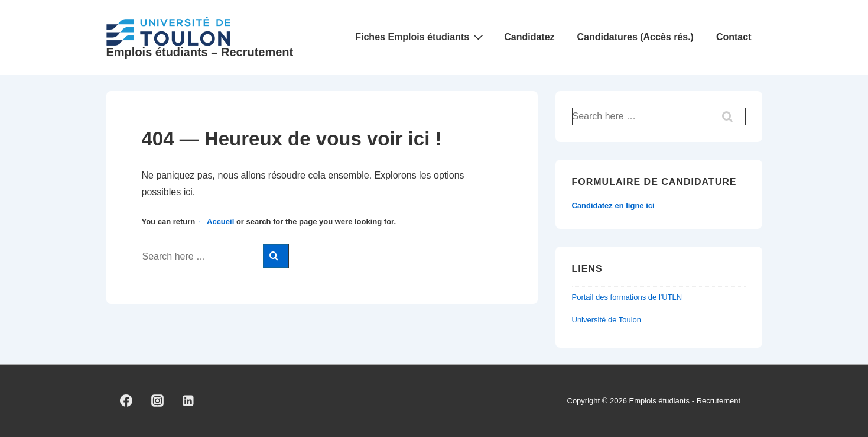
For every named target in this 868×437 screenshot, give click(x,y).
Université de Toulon (607, 320)
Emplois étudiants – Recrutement (200, 52)
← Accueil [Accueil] (216, 221)
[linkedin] (188, 401)
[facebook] (126, 401)
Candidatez (529, 37)
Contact (734, 37)
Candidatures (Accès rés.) (635, 37)
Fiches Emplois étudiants (421, 37)
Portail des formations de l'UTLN (627, 297)
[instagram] (157, 401)
